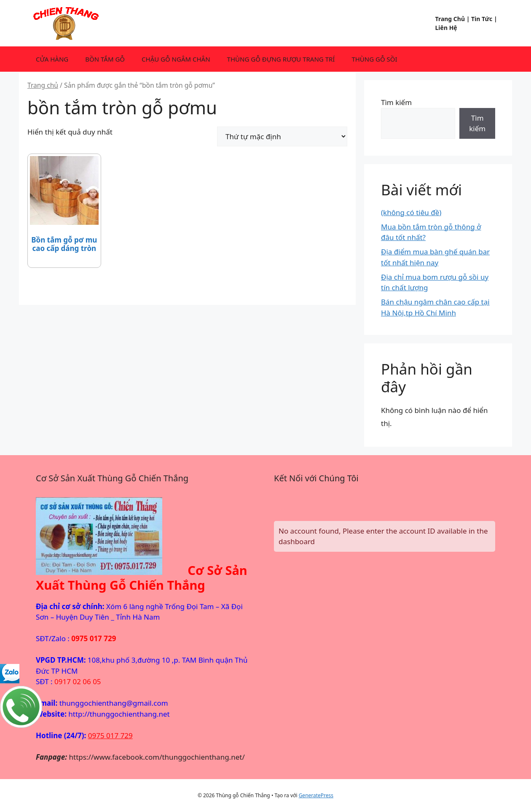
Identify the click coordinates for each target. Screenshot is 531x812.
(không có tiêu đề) (411, 212)
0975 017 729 (110, 735)
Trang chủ (43, 85)
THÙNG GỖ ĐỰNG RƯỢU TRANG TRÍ (281, 59)
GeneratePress (316, 795)
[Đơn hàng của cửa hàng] (282, 136)
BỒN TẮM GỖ (105, 59)
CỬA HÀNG (52, 59)
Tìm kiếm (396, 102)
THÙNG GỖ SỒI (374, 59)
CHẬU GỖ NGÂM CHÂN (176, 59)
